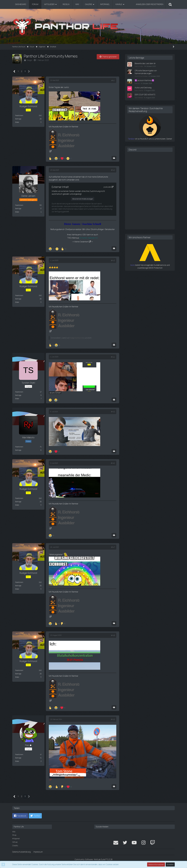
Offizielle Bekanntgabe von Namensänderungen (146, 72)
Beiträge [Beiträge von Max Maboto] (18, 450)
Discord (133, 150)
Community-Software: (93, 859)
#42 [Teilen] (113, 170)
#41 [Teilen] (113, 80)
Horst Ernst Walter (141, 76)
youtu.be (107, 187)
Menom (137, 83)
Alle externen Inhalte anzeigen (83, 199)
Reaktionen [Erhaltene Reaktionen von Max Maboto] (19, 447)
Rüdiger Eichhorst (76, 338)
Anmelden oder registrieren (150, 4)
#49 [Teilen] (113, 719)
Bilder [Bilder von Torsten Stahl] (17, 399)
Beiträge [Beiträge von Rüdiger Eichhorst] (18, 119)
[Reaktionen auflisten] (60, 158)
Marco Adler (139, 66)
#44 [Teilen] (113, 357)
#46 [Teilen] (113, 463)
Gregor (29, 60)
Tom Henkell (139, 98)
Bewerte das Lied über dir (145, 63)
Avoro (133, 265)
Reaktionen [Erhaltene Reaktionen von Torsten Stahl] (19, 392)
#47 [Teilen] (113, 547)
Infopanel (16, 839)
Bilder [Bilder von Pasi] (17, 761)
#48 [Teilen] (113, 635)
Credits (15, 846)
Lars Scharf (56, 393)
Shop (14, 835)
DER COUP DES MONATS (145, 95)
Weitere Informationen (156, 864)
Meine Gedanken (81, 242)
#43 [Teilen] (113, 260)
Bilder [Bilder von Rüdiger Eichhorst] (17, 122)
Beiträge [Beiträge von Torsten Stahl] (18, 395)
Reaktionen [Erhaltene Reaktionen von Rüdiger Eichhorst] (19, 115)
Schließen (170, 864)
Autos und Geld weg (143, 88)
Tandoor (131, 139)
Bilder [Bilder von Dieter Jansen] (17, 212)
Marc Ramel (139, 90)
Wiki (14, 832)
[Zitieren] (114, 158)
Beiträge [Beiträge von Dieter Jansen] (18, 208)
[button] (20, 816)
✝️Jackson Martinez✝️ (144, 80)
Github (15, 842)
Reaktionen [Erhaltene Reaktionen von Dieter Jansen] (19, 205)
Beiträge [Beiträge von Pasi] (18, 758)
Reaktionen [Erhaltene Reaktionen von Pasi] (19, 754)
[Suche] (170, 4)
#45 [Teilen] (113, 412)
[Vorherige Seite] (14, 71)
